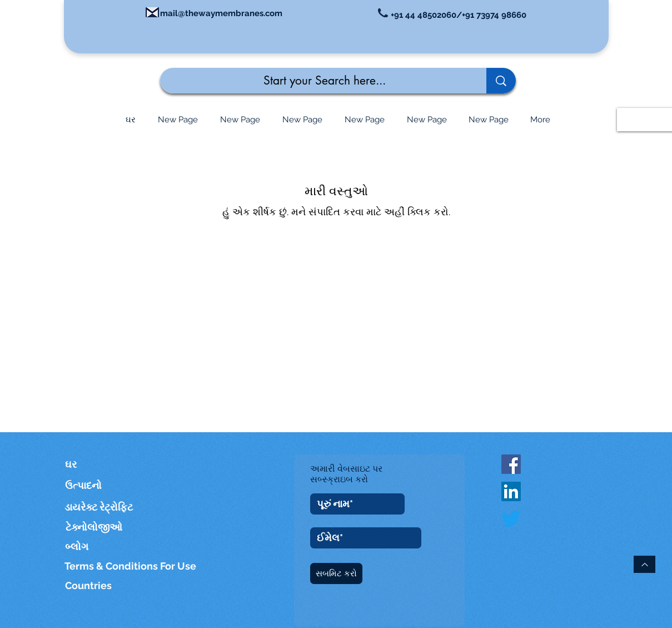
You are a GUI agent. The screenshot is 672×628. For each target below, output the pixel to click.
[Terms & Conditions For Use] (131, 566)
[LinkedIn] (511, 491)
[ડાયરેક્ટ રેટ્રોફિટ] (99, 507)
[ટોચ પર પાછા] (644, 564)
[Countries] (100, 585)
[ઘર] (81, 464)
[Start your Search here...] (315, 81)
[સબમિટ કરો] (336, 573)
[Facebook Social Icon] (511, 464)
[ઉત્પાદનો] (89, 485)
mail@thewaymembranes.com (221, 13)
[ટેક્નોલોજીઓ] (100, 527)
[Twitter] (511, 519)
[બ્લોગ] (77, 547)
